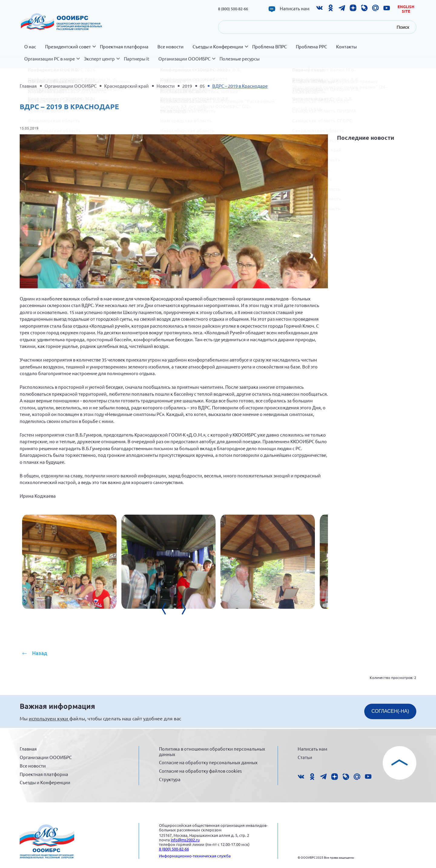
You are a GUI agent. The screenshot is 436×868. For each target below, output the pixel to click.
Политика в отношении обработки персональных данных (212, 751)
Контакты (346, 47)
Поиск (403, 27)
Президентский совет (70, 50)
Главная (28, 86)
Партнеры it (137, 59)
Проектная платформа (124, 47)
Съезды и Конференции (220, 50)
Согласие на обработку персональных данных (208, 762)
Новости (166, 86)
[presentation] (212, 624)
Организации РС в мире (52, 62)
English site (406, 9)
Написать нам (295, 8)
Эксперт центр (102, 62)
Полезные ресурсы (239, 59)
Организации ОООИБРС (187, 62)
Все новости (170, 47)
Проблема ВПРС (269, 47)
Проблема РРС (311, 47)
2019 (187, 86)
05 (202, 86)
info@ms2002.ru (185, 840)
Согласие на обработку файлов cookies (200, 771)
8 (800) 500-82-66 (233, 9)
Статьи (305, 757)
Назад (40, 653)
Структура (170, 779)
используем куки (49, 718)
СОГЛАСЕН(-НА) (390, 711)
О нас (30, 47)
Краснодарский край (126, 86)
